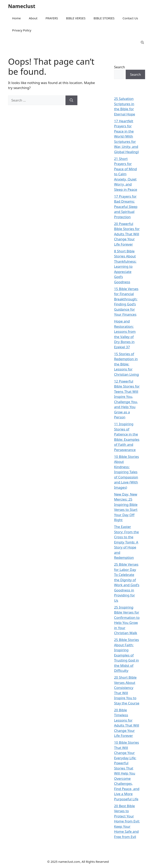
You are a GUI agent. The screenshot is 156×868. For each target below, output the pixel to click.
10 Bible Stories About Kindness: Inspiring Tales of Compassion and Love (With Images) (126, 472)
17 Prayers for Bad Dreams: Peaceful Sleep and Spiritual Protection (126, 207)
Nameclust (22, 6)
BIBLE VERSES (76, 18)
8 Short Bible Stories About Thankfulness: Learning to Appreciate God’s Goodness (125, 267)
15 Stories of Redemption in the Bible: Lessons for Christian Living (126, 364)
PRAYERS (52, 18)
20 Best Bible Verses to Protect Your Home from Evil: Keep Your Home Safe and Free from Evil (127, 821)
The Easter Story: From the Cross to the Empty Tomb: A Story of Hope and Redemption (126, 542)
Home (16, 18)
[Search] (71, 100)
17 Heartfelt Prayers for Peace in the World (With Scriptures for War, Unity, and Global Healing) (126, 136)
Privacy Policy (22, 30)
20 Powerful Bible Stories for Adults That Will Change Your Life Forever (127, 234)
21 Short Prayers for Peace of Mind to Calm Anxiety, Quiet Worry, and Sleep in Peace (125, 174)
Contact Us (130, 18)
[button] (142, 42)
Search (119, 67)
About (33, 18)
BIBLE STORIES (104, 18)
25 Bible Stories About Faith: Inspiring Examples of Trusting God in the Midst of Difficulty (126, 655)
